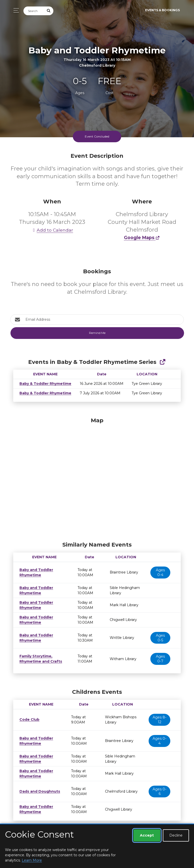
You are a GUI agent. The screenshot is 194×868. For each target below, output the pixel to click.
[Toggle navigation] (15, 10)
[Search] (34, 11)
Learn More (32, 860)
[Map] (97, 478)
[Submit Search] (49, 11)
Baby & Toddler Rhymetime (44, 384)
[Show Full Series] (162, 362)
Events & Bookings (162, 10)
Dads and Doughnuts (38, 791)
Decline (176, 835)
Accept (147, 835)
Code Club (28, 720)
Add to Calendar (52, 230)
